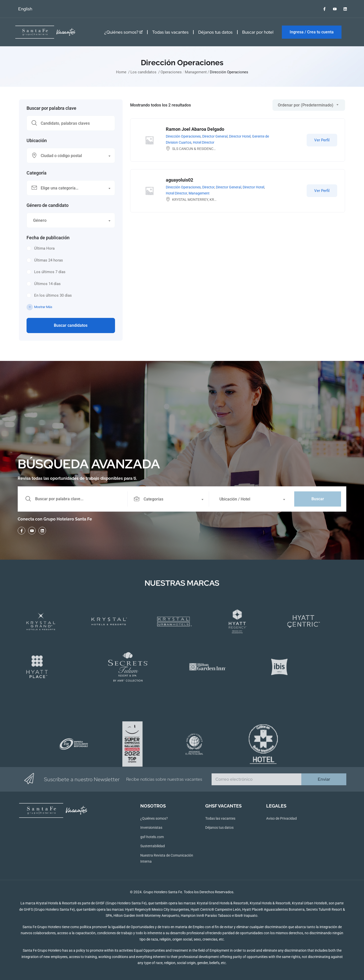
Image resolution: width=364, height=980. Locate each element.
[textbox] (68, 156)
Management (196, 72)
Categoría (37, 173)
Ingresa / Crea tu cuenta (312, 32)
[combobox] (71, 156)
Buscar (318, 499)
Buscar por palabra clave (51, 108)
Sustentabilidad (153, 846)
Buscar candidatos (71, 325)
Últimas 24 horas (49, 260)
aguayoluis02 (179, 180)
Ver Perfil (322, 140)
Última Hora (44, 248)
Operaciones (171, 72)
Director (208, 187)
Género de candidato (48, 205)
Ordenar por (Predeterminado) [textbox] (306, 105)
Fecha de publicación (48, 238)
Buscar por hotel (258, 32)
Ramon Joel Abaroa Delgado (195, 129)
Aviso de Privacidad (281, 818)
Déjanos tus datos (215, 32)
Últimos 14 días (47, 284)
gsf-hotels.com (152, 837)
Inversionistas (151, 827)
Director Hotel (240, 136)
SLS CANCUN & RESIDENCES (195, 149)
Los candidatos (143, 72)
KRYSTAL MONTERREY (190, 200)
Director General (215, 136)
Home (121, 72)
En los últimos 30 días (53, 295)
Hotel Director (204, 142)
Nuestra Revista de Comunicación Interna (167, 858)
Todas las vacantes (170, 32)
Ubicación (37, 141)
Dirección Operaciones (183, 136)
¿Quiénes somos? (123, 32)
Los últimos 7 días (50, 272)
